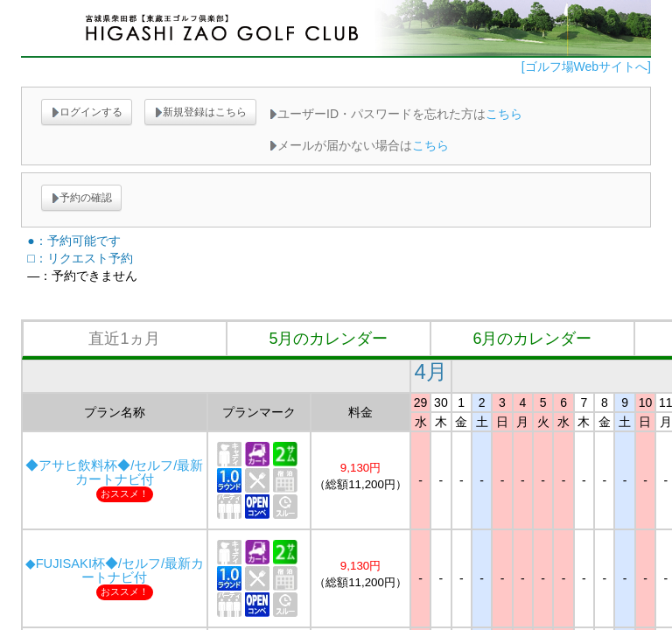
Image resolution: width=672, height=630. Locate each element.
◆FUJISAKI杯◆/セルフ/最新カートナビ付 (115, 570)
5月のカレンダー (328, 339)
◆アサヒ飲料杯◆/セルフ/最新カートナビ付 (114, 472)
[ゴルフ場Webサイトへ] (586, 66)
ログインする (87, 112)
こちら (504, 114)
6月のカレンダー (532, 339)
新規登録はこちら (200, 112)
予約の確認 (81, 198)
